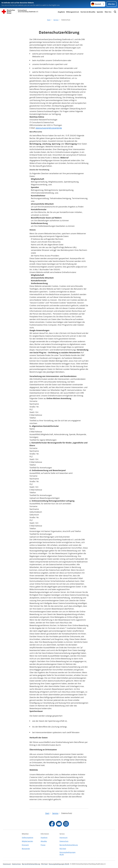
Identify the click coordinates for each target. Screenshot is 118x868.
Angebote (61, 12)
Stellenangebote (28, 838)
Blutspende (26, 849)
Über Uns (108, 12)
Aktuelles (44, 841)
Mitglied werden (27, 841)
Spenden (100, 12)
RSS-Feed (63, 849)
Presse (43, 845)
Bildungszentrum (73, 12)
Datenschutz (64, 841)
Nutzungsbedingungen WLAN (68, 853)
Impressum (64, 838)
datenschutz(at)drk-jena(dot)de (49, 128)
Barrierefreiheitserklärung (68, 845)
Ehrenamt (25, 845)
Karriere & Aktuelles (88, 12)
